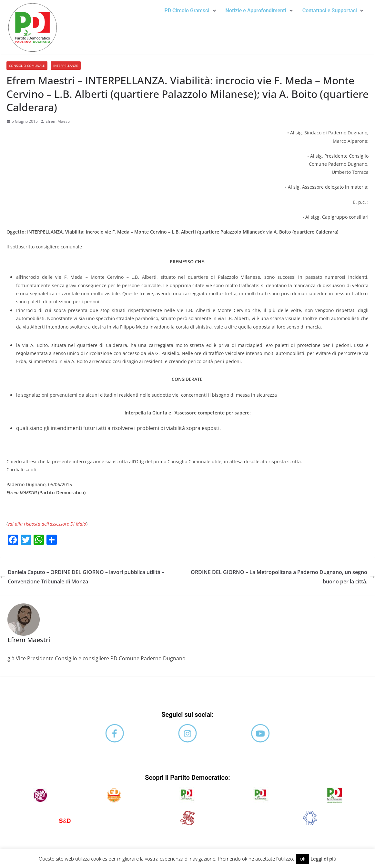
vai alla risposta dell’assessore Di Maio (47, 524)
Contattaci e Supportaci (333, 10)
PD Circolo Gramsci (190, 10)
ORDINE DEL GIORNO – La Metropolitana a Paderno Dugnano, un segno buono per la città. (283, 577)
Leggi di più (324, 859)
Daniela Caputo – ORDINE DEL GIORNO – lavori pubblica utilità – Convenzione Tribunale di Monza (82, 577)
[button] (190, 11)
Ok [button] (303, 859)
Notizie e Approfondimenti (259, 10)
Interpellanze (66, 66)
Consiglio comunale (27, 66)
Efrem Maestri (58, 121)
